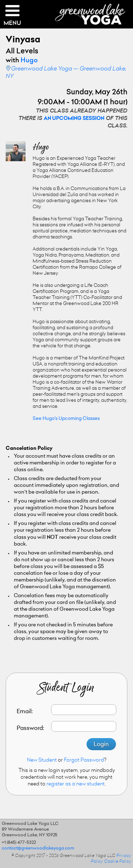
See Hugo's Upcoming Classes (66, 419)
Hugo (29, 61)
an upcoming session (74, 119)
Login (101, 745)
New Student (42, 761)
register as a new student (76, 784)
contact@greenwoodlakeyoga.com (38, 848)
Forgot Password (84, 761)
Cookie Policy (118, 862)
